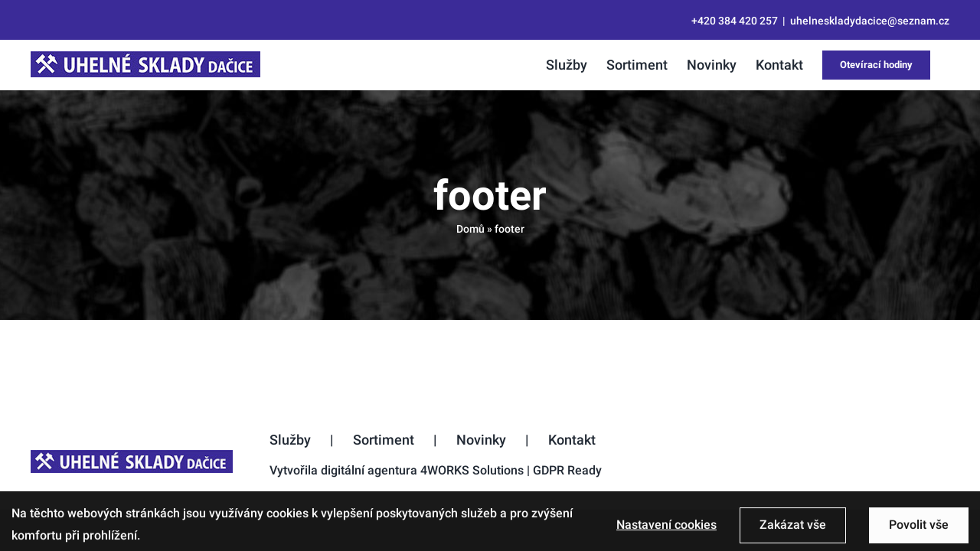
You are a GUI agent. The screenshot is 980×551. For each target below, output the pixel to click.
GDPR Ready (567, 470)
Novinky (481, 440)
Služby (290, 440)
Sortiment (384, 440)
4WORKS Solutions (472, 470)
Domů (470, 229)
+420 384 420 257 (735, 21)
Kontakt (572, 440)
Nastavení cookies (666, 532)
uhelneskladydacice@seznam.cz (870, 21)
